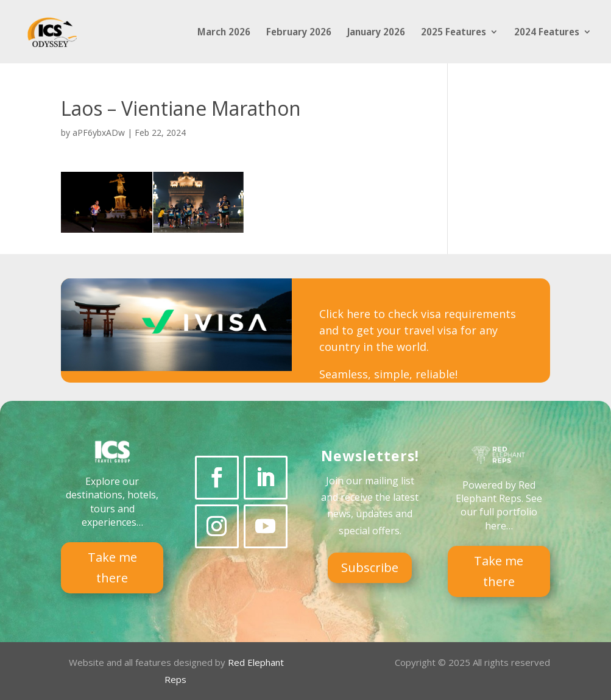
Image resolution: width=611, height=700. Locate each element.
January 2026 (376, 33)
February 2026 (299, 33)
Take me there (112, 567)
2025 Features (454, 33)
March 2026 (224, 33)
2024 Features (547, 33)
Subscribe (370, 567)
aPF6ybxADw (99, 133)
